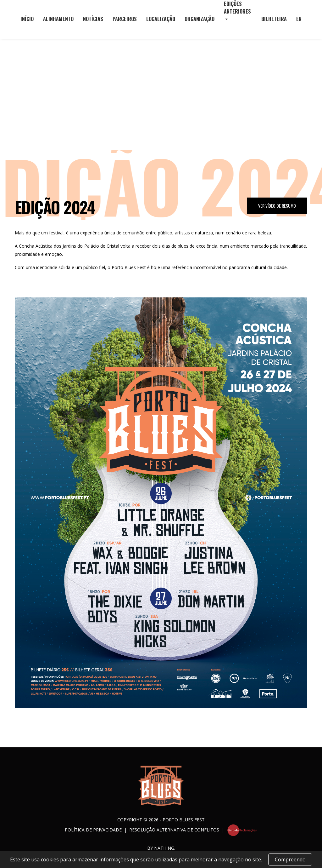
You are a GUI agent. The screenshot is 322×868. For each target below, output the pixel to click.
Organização (200, 19)
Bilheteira (274, 19)
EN (299, 19)
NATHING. (165, 848)
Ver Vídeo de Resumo (277, 206)
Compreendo (290, 859)
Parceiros (125, 19)
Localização (161, 19)
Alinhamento (58, 19)
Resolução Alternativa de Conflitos (174, 829)
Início (27, 19)
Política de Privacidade (93, 829)
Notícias (93, 19)
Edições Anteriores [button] (237, 8)
